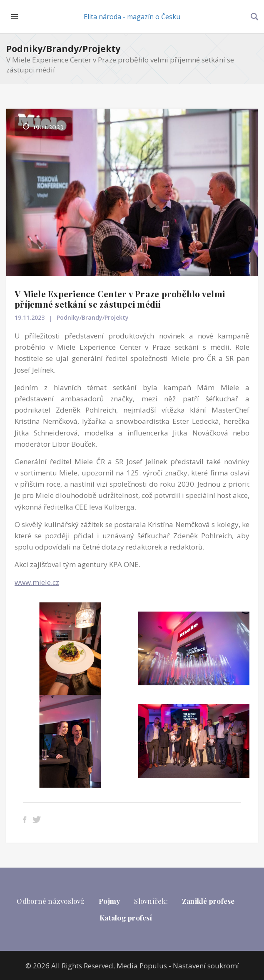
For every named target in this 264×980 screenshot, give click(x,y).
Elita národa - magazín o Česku (132, 17)
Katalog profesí (126, 918)
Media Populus (142, 966)
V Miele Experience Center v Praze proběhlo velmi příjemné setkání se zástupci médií (120, 299)
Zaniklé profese (208, 901)
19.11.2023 (30, 317)
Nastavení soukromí (206, 966)
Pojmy (109, 901)
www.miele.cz (37, 582)
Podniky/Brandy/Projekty (63, 49)
